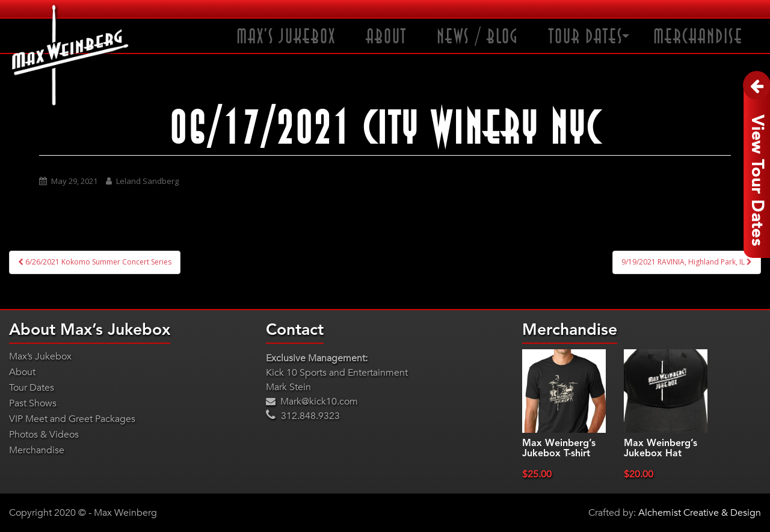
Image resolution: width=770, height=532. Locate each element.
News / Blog (478, 37)
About (386, 37)
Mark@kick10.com (312, 402)
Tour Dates (586, 37)
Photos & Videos (44, 435)
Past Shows (33, 403)
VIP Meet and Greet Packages (72, 419)
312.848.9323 (303, 416)
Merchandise (698, 37)
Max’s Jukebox (286, 37)
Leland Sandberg (147, 181)
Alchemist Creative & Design (700, 513)
